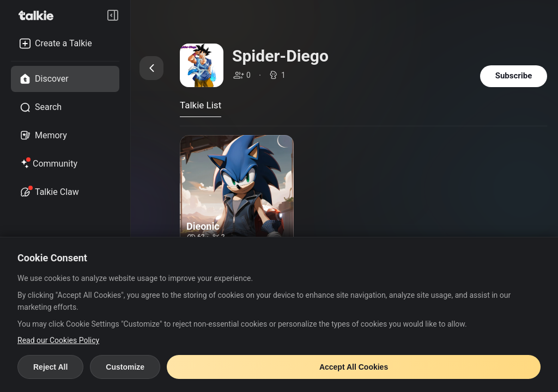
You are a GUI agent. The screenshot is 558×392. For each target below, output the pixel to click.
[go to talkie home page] (39, 15)
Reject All (50, 367)
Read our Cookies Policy (58, 340)
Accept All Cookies (354, 367)
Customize (125, 367)
